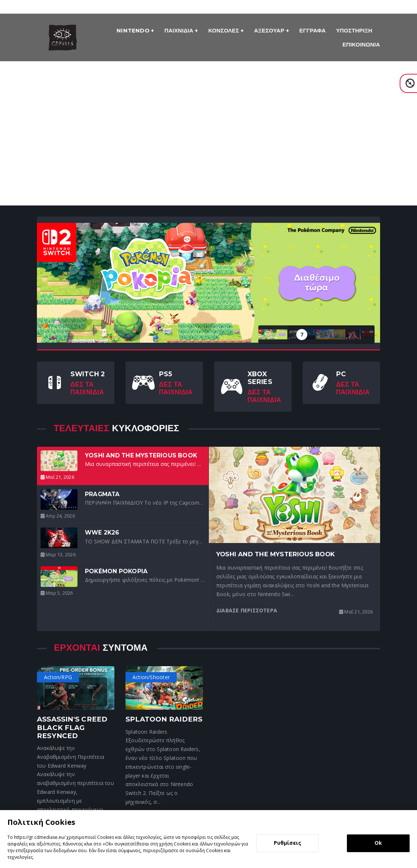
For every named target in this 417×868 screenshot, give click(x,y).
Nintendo (134, 30)
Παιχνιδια (180, 30)
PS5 (166, 374)
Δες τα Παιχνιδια (87, 388)
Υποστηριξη (354, 30)
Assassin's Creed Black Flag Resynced (72, 727)
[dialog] (208, 839)
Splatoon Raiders (164, 719)
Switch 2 (88, 374)
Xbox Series (260, 378)
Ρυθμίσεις (287, 843)
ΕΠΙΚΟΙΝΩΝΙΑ (361, 44)
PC (341, 374)
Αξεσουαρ (270, 30)
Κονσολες (225, 30)
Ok (378, 843)
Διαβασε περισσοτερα (247, 610)
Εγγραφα (312, 30)
